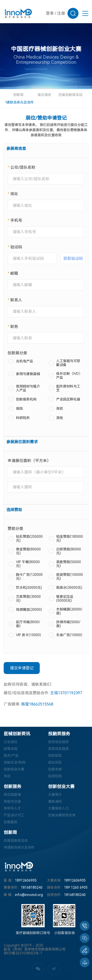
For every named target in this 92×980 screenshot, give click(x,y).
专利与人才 (12, 808)
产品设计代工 (14, 815)
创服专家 (55, 769)
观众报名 (44, 95)
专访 (7, 776)
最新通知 (55, 801)
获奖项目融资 (58, 742)
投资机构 (55, 776)
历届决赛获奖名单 (62, 815)
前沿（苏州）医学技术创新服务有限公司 (35, 949)
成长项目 (55, 762)
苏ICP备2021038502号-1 (23, 953)
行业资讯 (11, 742)
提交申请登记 (22, 668)
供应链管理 (12, 795)
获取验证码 (73, 258)
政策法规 (11, 749)
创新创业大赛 (14, 769)
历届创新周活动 (70, 95)
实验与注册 (12, 801)
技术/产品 (11, 756)
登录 (50, 13)
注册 (61, 13)
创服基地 (11, 822)
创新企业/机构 (15, 762)
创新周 (18, 95)
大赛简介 (55, 795)
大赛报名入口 (58, 808)
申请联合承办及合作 (18, 102)
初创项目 (55, 756)
